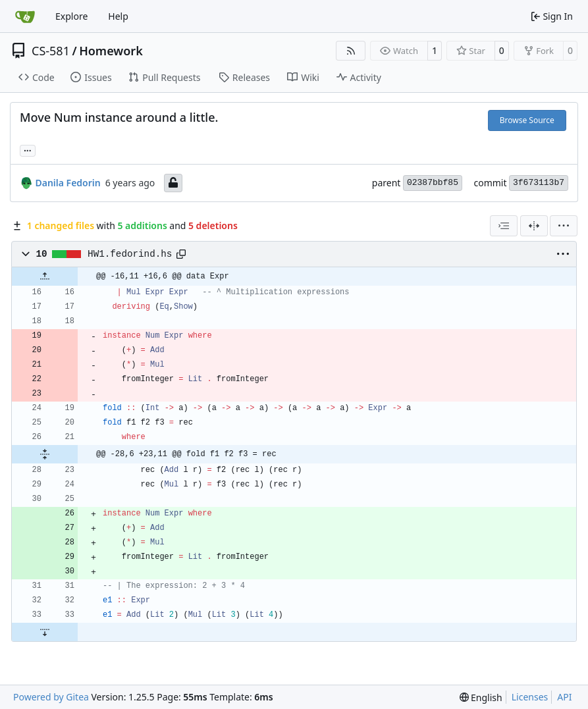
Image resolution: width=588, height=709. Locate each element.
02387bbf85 (433, 183)
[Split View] (534, 226)
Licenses (530, 697)
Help (118, 16)
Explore (71, 16)
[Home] (25, 16)
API (564, 697)
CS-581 (51, 51)
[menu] (564, 226)
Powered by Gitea (51, 697)
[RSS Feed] (351, 51)
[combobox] (504, 226)
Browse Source (527, 120)
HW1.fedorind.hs (130, 254)
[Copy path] (181, 254)
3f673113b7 (539, 183)
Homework (111, 51)
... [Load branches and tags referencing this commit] (28, 149)
